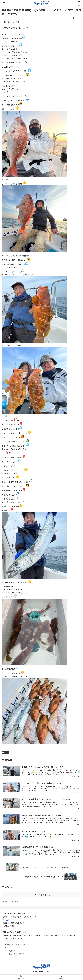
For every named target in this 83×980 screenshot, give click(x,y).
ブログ (5, 752)
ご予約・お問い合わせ (16, 954)
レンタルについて (14, 948)
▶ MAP (6, 920)
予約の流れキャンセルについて (19, 944)
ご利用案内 (11, 951)
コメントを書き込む (42, 895)
